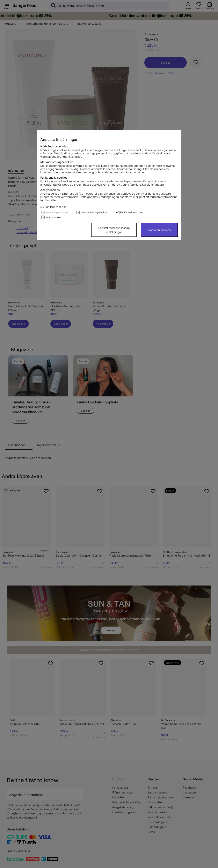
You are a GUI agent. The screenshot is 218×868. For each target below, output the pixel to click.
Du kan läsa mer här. (53, 207)
